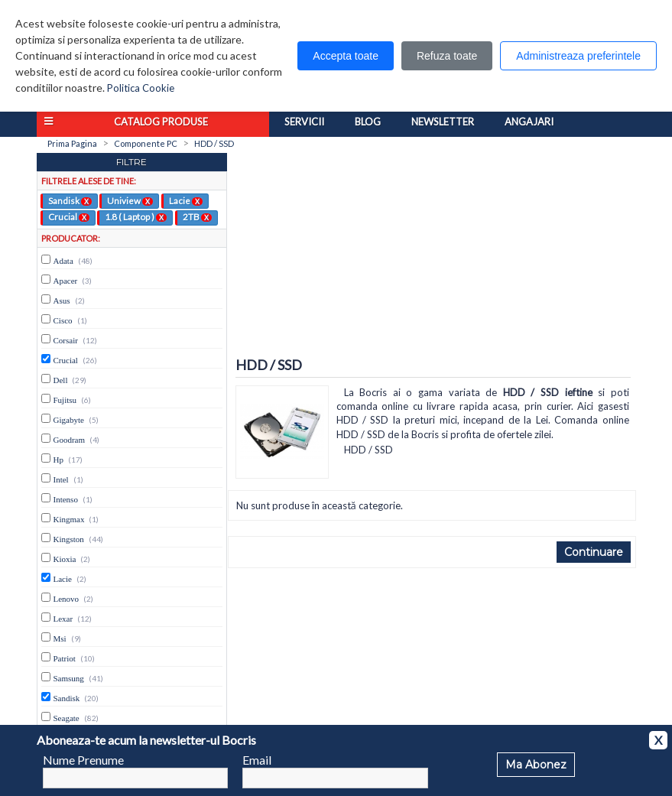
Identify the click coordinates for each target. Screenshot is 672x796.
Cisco (63, 320)
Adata (63, 261)
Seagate (67, 718)
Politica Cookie (141, 88)
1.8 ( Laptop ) (136, 216)
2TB (197, 216)
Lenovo (67, 599)
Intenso (66, 499)
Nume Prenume (83, 760)
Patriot (65, 658)
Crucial (69, 216)
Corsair (66, 340)
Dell (61, 380)
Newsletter (443, 122)
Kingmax (69, 519)
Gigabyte (69, 420)
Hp (58, 460)
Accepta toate (346, 56)
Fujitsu (65, 400)
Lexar (63, 619)
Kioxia (65, 559)
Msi (60, 638)
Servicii (304, 122)
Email (257, 760)
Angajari (529, 122)
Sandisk (70, 200)
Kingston (69, 539)
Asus (62, 301)
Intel (61, 479)
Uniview (130, 200)
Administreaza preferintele (578, 56)
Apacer (66, 281)
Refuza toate (447, 56)
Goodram (70, 440)
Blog (368, 122)
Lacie (186, 200)
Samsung (69, 678)
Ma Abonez (536, 765)
